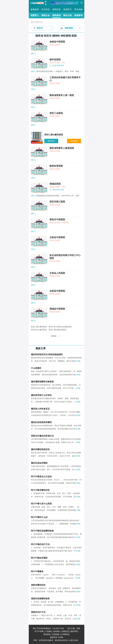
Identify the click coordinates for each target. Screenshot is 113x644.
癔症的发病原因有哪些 (41, 422)
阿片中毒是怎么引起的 (41, 477)
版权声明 (74, 631)
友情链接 (56, 634)
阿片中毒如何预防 (39, 558)
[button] (54, 336)
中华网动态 (65, 634)
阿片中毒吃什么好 (39, 517)
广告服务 (48, 631)
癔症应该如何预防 (39, 463)
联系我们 (57, 631)
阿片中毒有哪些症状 (40, 490)
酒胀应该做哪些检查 (40, 599)
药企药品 (46, 9)
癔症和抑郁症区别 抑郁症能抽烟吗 (47, 354)
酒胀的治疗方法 (38, 612)
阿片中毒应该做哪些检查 (42, 531)
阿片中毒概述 (37, 571)
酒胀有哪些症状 (38, 585)
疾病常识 (67, 9)
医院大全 (46, 15)
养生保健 (78, 9)
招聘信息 (66, 631)
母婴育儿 (35, 15)
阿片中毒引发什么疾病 (41, 504)
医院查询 (57, 15)
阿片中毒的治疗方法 (40, 544)
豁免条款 (47, 634)
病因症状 (57, 9)
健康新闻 (35, 9)
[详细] (78, 361)
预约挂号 (51, 141)
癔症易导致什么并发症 (41, 395)
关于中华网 (39, 631)
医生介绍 (67, 15)
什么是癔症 (36, 368)
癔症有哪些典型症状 (40, 449)
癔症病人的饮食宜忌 (40, 409)
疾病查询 (78, 15)
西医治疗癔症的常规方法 (42, 436)
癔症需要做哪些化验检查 (42, 382)
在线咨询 (74, 141)
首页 (33, 22)
